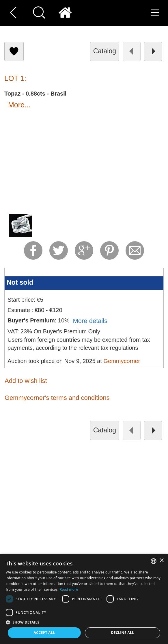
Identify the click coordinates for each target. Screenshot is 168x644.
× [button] (162, 561)
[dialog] (84, 599)
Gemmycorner (122, 361)
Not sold (20, 282)
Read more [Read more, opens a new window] (69, 589)
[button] (84, 622)
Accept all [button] (44, 633)
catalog (105, 51)
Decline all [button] (123, 633)
